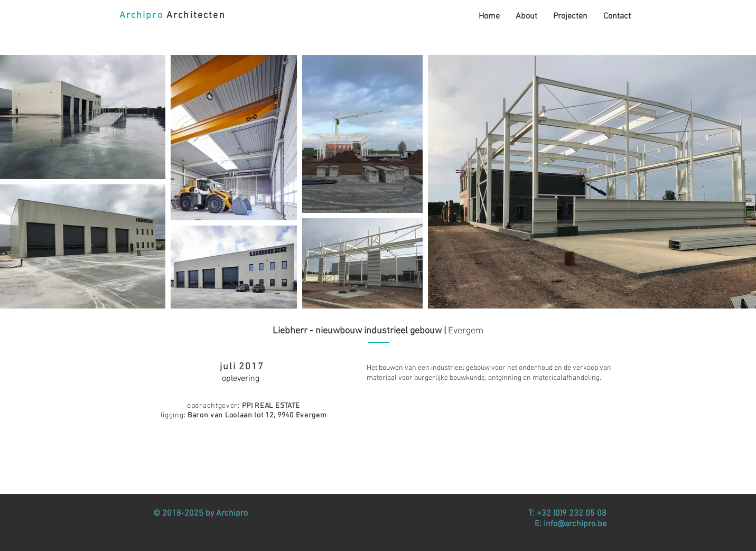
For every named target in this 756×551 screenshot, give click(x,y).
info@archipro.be (575, 524)
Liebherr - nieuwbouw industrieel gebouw (357, 331)
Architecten (172, 16)
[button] (570, 16)
